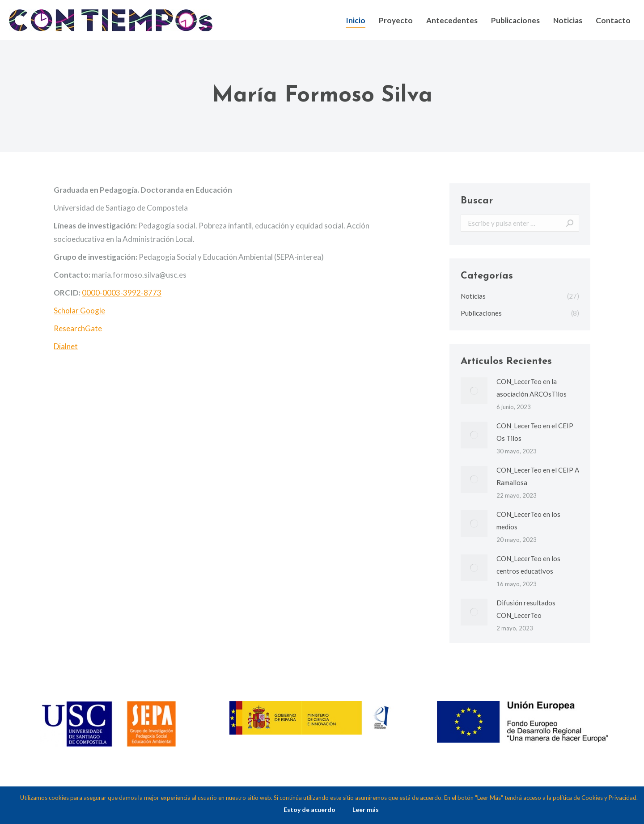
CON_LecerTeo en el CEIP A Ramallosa (538, 476)
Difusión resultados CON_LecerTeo (526, 609)
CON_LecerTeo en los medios (528, 520)
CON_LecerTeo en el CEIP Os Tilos (535, 432)
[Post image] (474, 391)
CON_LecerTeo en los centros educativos (528, 565)
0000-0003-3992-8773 (122, 293)
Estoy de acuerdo (309, 809)
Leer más (366, 809)
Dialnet (66, 346)
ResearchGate (78, 328)
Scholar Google (79, 311)
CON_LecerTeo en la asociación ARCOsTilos (532, 388)
